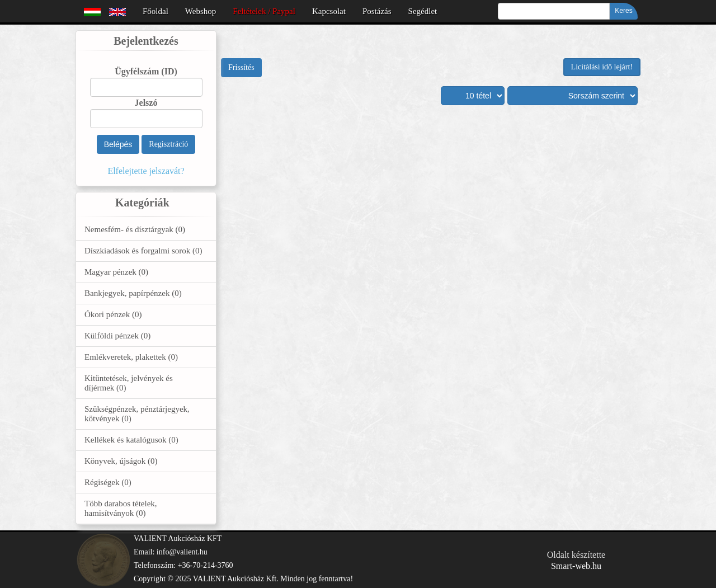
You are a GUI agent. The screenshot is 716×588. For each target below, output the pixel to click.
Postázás (377, 11)
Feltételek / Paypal (264, 11)
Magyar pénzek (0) (116, 272)
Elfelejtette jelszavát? (146, 171)
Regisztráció (168, 144)
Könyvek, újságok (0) (121, 461)
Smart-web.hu (576, 566)
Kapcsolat (329, 11)
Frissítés (241, 67)
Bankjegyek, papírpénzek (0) (133, 293)
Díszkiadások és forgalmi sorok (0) (143, 251)
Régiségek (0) (108, 482)
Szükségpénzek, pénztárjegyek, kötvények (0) (137, 414)
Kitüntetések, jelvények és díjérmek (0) (129, 383)
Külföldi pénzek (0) (117, 336)
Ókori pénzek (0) (113, 314)
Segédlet (423, 11)
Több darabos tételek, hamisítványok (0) (121, 508)
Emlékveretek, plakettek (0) (131, 357)
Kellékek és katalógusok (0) (131, 440)
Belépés (118, 144)
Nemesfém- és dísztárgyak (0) (135, 229)
